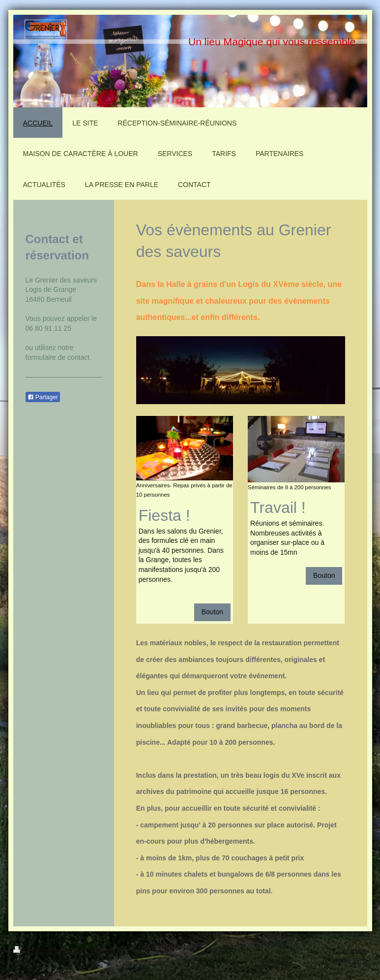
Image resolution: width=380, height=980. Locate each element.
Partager (43, 397)
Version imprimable (49, 950)
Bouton (212, 612)
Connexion (351, 950)
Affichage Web (345, 960)
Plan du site (106, 950)
